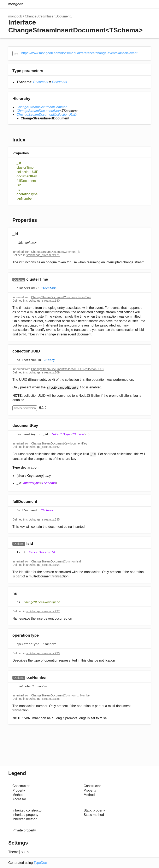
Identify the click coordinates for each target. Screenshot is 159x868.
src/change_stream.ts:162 (43, 447)
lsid (19, 185)
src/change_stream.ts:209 (43, 372)
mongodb (16, 4)
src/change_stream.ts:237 (43, 611)
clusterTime (25, 168)
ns (18, 190)
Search (130, 4)
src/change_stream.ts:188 (43, 699)
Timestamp (49, 288)
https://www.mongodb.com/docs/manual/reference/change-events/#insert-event (79, 53)
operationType (27, 194)
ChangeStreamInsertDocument (48, 16)
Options (138, 4)
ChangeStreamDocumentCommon (42, 107)
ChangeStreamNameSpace (42, 602)
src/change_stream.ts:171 (43, 255)
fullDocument (26, 181)
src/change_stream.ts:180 (43, 301)
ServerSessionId (42, 552)
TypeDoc (40, 863)
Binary (49, 360)
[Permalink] (22, 234)
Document (41, 82)
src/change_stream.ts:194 (43, 565)
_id (19, 163)
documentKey (27, 176)
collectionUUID (28, 172)
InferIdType (61, 435)
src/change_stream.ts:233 (43, 653)
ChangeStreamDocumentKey (38, 111)
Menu (147, 4)
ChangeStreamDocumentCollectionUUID (47, 115)
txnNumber (25, 198)
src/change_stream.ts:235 (43, 519)
